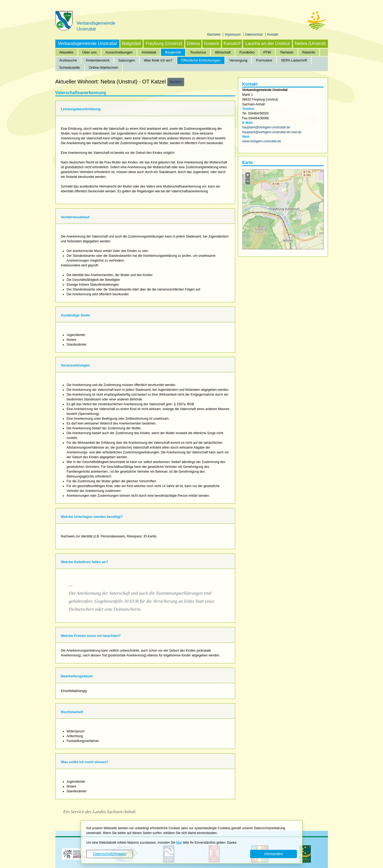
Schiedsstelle (70, 68)
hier (179, 843)
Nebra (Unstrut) (310, 43)
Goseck (212, 43)
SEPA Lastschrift (294, 60)
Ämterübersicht (97, 60)
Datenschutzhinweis (109, 854)
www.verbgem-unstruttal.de (262, 141)
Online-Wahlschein (103, 68)
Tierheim (287, 52)
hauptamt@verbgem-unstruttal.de (266, 127)
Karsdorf (232, 43)
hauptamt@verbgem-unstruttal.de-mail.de (272, 132)
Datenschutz (254, 35)
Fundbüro (247, 52)
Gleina (193, 43)
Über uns (90, 52)
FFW (267, 52)
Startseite (214, 35)
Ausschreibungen (119, 52)
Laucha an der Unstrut (268, 43)
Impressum (233, 35)
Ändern (176, 82)
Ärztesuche (68, 60)
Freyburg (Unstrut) (164, 43)
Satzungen (127, 60)
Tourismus (198, 52)
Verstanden (274, 854)
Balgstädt (131, 43)
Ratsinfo (309, 52)
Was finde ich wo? (158, 60)
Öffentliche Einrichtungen (201, 60)
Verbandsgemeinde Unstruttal (87, 43)
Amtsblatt (149, 52)
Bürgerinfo (173, 52)
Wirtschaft (223, 52)
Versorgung (238, 60)
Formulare (264, 60)
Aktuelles (67, 52)
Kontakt (273, 35)
